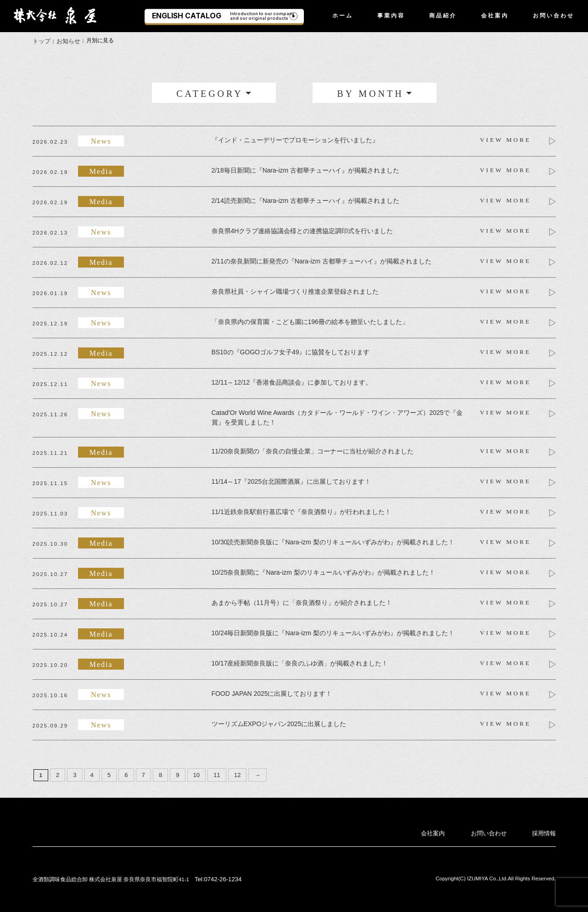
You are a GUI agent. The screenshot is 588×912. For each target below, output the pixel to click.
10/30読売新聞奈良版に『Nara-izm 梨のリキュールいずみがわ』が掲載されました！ (333, 541)
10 (193, 773)
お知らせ (66, 40)
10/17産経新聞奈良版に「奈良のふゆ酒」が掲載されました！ (300, 662)
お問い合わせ (554, 15)
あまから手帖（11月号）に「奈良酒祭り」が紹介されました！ (302, 601)
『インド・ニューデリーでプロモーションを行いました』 (295, 139)
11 (212, 773)
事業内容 (391, 15)
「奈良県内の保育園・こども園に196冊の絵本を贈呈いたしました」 (310, 321)
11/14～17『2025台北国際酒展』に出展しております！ (291, 480)
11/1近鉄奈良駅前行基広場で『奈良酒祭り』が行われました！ (301, 510)
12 (232, 773)
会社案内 (495, 15)
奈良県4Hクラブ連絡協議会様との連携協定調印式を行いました (302, 230)
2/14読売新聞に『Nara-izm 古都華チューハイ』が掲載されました (305, 200)
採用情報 (545, 830)
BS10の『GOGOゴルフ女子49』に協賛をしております (291, 351)
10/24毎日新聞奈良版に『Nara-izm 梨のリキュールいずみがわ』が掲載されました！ (333, 632)
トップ (41, 40)
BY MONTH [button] (370, 92)
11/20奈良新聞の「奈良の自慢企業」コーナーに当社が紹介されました (313, 450)
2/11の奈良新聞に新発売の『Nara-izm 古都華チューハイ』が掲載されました (322, 260)
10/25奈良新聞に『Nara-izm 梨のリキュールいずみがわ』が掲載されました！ (323, 571)
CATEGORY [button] (210, 92)
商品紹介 (443, 15)
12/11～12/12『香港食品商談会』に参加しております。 (292, 381)
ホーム (343, 15)
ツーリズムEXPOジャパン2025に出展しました (279, 722)
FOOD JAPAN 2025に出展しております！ (272, 692)
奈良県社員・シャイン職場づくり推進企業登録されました (295, 291)
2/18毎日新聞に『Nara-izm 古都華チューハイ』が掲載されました (305, 169)
